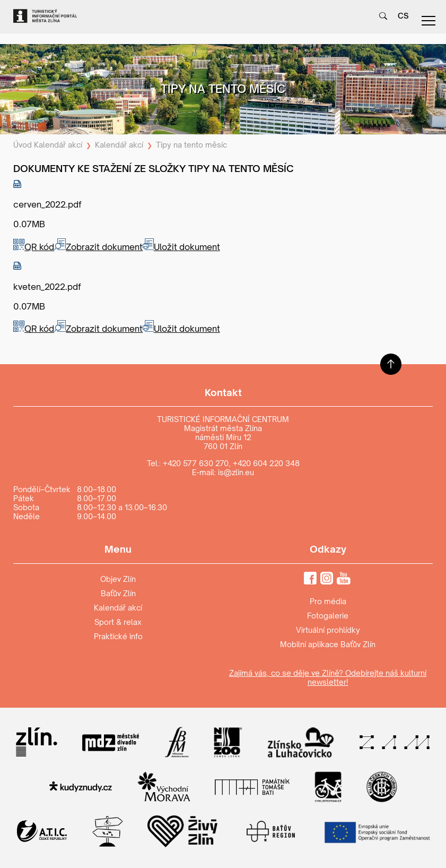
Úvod (23, 145)
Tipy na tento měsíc (191, 145)
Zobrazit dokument (98, 247)
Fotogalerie (328, 616)
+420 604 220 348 (266, 463)
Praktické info (118, 636)
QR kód (34, 247)
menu (428, 21)
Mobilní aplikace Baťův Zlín (328, 644)
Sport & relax (118, 622)
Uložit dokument (181, 247)
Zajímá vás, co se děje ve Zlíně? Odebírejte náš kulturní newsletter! (328, 677)
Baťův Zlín (118, 593)
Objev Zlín (118, 579)
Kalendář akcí (58, 145)
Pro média (328, 601)
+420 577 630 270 (196, 463)
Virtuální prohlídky (328, 630)
